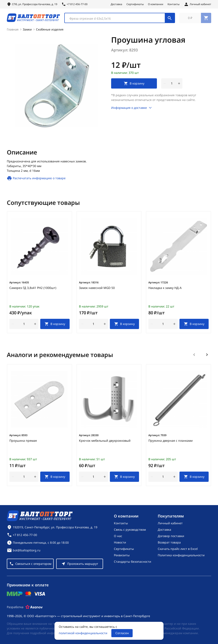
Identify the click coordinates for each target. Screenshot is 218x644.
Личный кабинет (170, 523)
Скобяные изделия (50, 31)
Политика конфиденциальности (181, 555)
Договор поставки (171, 536)
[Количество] (172, 85)
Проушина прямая (23, 443)
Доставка (116, 4)
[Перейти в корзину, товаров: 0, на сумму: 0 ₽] (195, 19)
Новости (120, 542)
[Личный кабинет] (197, 4)
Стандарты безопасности (133, 562)
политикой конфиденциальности (83, 633)
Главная (13, 31)
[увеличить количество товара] (179, 85)
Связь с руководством (130, 530)
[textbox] (117, 19)
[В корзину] (55, 326)
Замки (27, 31)
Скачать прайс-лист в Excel (178, 549)
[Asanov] (34, 607)
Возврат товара (169, 542)
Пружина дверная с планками (171, 443)
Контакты (174, 4)
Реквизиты (122, 555)
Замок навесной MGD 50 (97, 290)
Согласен (122, 633)
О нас (118, 536)
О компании (156, 4)
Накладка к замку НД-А (165, 290)
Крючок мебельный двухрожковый (105, 443)
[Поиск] (170, 19)
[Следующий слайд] (207, 357)
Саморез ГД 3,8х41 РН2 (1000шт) (33, 290)
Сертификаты (135, 4)
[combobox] (120, 19)
